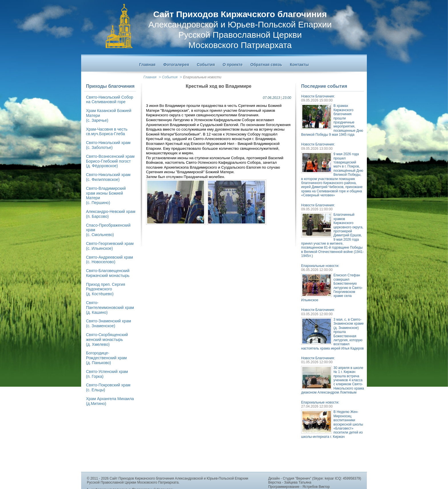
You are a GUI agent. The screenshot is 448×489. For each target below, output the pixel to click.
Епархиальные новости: (320, 266)
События (170, 77)
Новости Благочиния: (318, 96)
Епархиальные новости (202, 77)
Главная (150, 77)
